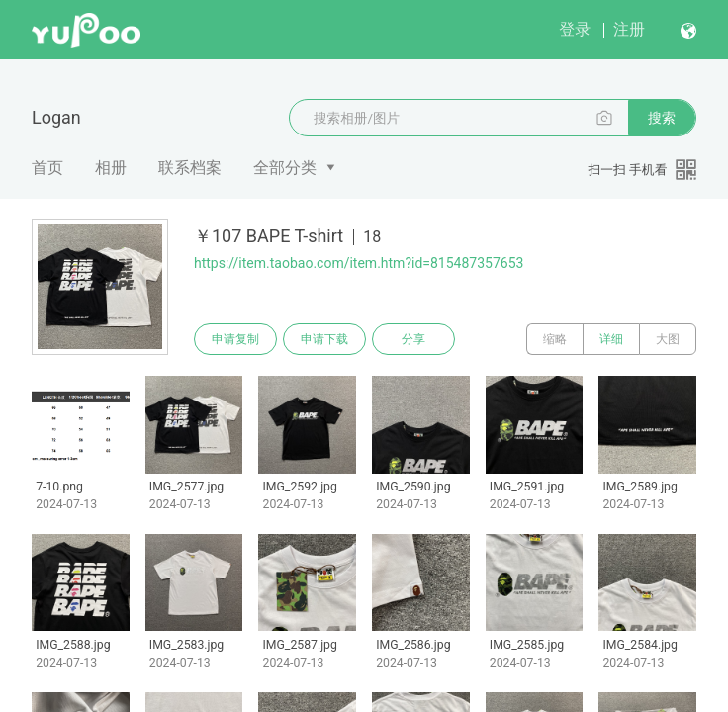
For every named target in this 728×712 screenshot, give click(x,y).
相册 (111, 168)
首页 (47, 168)
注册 (629, 29)
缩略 (555, 339)
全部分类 (285, 168)
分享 (413, 339)
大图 (668, 339)
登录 (575, 29)
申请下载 (324, 339)
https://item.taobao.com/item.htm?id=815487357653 (359, 263)
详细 (611, 339)
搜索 (662, 118)
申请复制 (235, 339)
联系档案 (190, 168)
